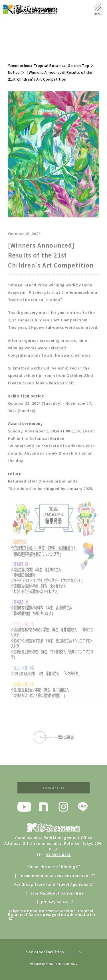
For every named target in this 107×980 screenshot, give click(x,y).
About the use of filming (51, 867)
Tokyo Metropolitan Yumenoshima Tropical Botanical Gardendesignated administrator (52, 913)
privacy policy (55, 902)
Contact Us (54, 788)
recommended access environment (55, 875)
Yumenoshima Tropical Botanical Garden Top (49, 65)
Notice (14, 72)
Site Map (39, 893)
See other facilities (45, 952)
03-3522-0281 (58, 855)
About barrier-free (66, 893)
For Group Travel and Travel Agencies (51, 884)
